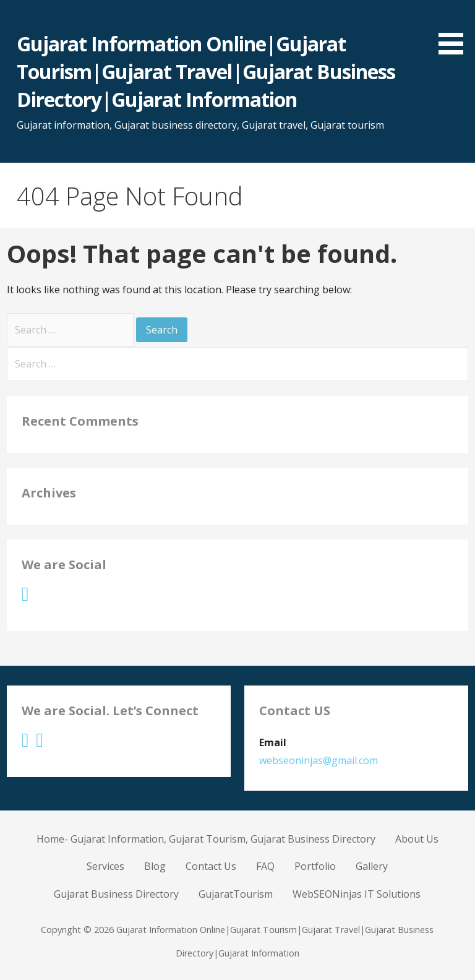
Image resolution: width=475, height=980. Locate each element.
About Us (417, 839)
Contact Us (211, 866)
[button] (455, 29)
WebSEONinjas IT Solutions (357, 894)
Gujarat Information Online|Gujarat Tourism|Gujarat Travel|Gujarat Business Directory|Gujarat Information (206, 71)
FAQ (265, 866)
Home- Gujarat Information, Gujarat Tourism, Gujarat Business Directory (206, 839)
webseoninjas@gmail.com (319, 760)
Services (105, 866)
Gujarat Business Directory (116, 894)
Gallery (372, 866)
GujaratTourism (236, 894)
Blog (155, 866)
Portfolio (315, 866)
